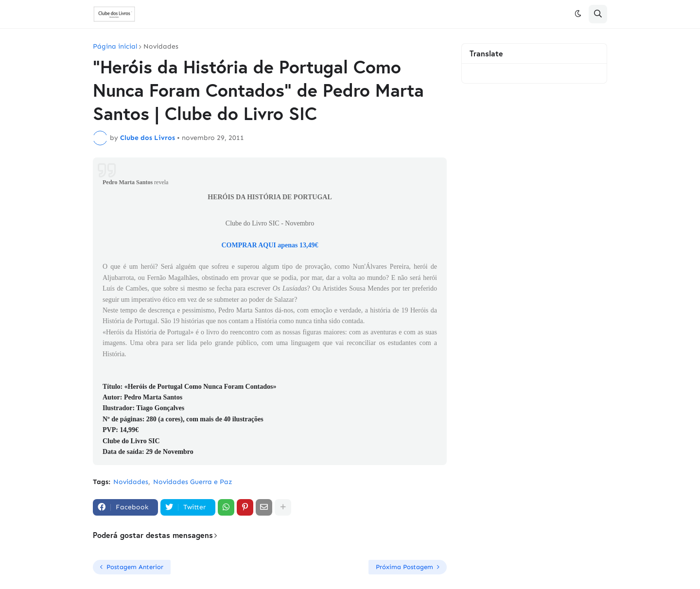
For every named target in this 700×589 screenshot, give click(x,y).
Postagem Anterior (135, 567)
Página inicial (115, 47)
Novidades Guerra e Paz (193, 482)
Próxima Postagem (404, 567)
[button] (578, 14)
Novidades (161, 47)
